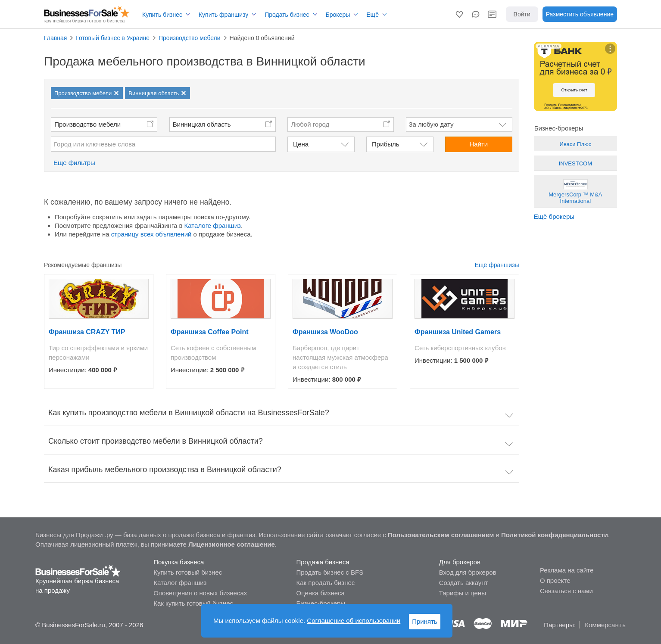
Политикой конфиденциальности (555, 535)
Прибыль (385, 144)
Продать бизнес (287, 15)
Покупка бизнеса (179, 562)
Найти (479, 144)
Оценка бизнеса (320, 593)
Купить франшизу (223, 15)
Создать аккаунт (464, 583)
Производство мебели (87, 124)
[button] (459, 14)
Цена (301, 144)
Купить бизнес (162, 15)
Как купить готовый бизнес (193, 603)
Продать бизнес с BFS (330, 572)
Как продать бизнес (325, 583)
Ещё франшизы (497, 265)
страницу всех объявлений (151, 234)
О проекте (555, 580)
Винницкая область (202, 124)
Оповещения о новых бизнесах (200, 593)
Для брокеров (460, 562)
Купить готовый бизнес (188, 572)
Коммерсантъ (605, 625)
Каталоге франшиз (213, 226)
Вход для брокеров (468, 572)
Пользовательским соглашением (441, 535)
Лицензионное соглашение (232, 544)
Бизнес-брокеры (321, 603)
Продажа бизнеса (323, 562)
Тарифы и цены (463, 593)
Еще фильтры (74, 163)
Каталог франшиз (180, 583)
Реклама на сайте (567, 570)
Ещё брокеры (554, 216)
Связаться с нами (566, 591)
